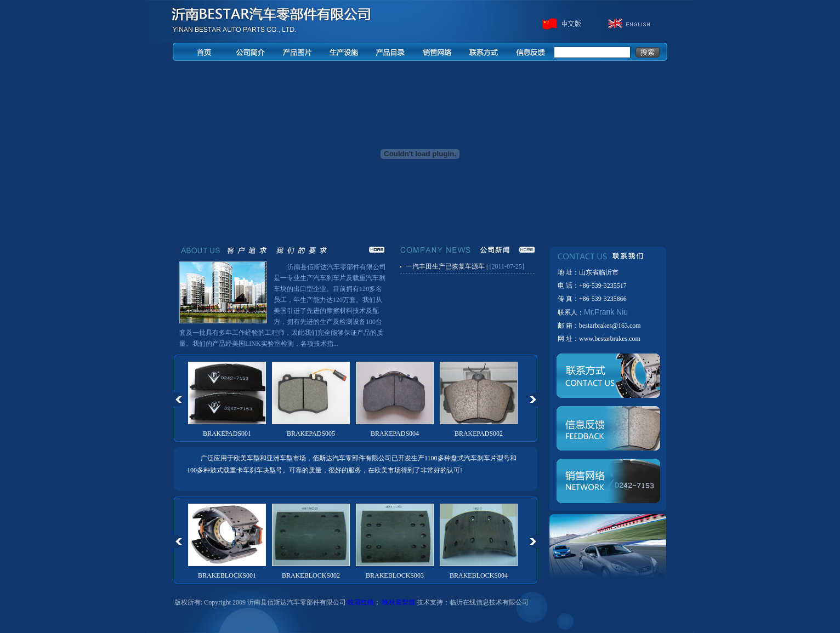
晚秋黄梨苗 (399, 602)
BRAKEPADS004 (395, 434)
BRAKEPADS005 (311, 434)
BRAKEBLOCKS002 (311, 575)
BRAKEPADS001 (227, 434)
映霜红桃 (361, 602)
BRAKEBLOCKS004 (479, 575)
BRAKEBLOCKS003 (395, 575)
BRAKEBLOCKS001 (227, 575)
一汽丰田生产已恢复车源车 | (447, 266)
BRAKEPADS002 (479, 434)
